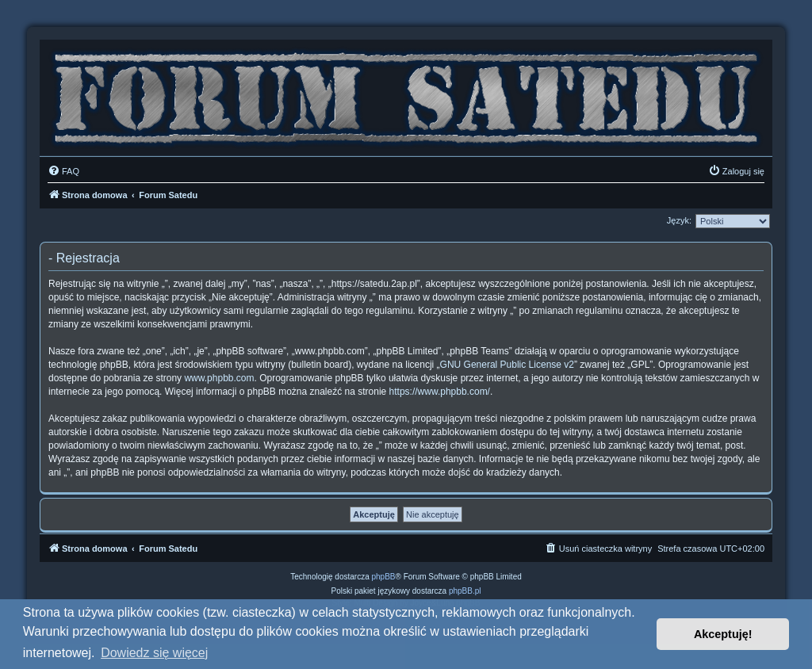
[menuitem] (63, 171)
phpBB (384, 577)
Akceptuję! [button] (723, 634)
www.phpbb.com (219, 378)
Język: (679, 220)
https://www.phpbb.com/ (440, 392)
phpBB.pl (465, 591)
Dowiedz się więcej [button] (154, 653)
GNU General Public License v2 (507, 365)
